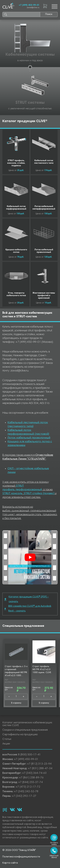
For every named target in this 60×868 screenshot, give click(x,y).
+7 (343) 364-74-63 (34, 773)
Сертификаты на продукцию (20, 735)
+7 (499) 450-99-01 (29, 5)
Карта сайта (10, 863)
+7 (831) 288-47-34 (40, 769)
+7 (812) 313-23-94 (39, 764)
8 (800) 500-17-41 (29, 755)
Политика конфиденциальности (21, 857)
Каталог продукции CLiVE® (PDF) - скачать (26, 599)
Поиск (49, 14)
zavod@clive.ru (33, 8)
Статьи (7, 739)
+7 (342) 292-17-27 (24, 796)
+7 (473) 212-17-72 (28, 787)
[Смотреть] (30, 557)
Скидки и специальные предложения (25, 730)
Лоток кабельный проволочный (29, 438)
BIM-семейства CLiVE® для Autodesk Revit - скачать (28, 609)
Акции (6, 744)
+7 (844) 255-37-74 (30, 782)
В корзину (16, 703)
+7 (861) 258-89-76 (31, 778)
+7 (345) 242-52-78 (26, 792)
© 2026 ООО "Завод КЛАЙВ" (19, 850)
